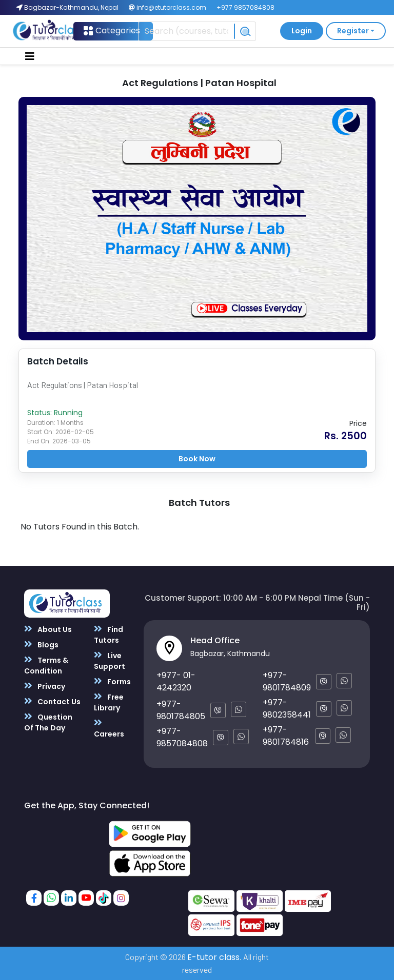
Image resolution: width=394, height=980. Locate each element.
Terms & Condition (46, 665)
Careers (109, 728)
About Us (48, 629)
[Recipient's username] (186, 31)
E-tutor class (213, 957)
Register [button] (353, 31)
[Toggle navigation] (30, 56)
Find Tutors (109, 635)
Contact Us (52, 701)
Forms (112, 681)
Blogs (41, 645)
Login (302, 31)
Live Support (110, 661)
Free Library (109, 702)
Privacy (45, 686)
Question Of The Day (48, 722)
